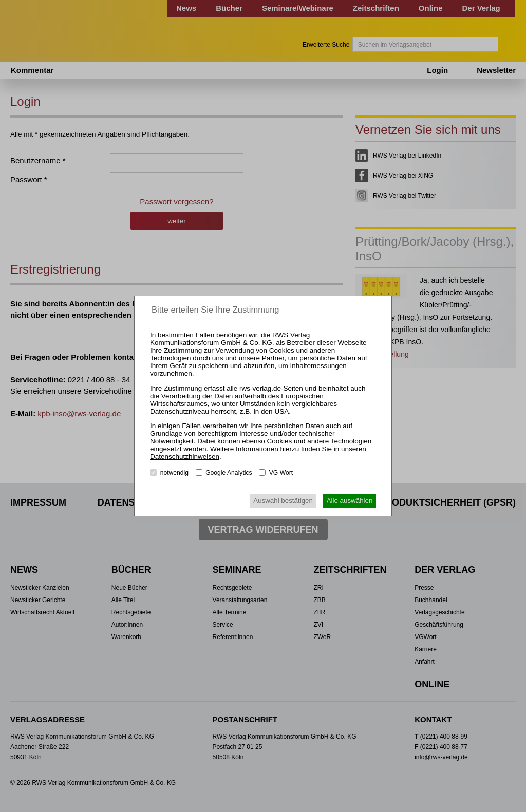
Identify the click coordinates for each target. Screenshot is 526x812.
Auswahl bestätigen (283, 501)
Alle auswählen (350, 501)
